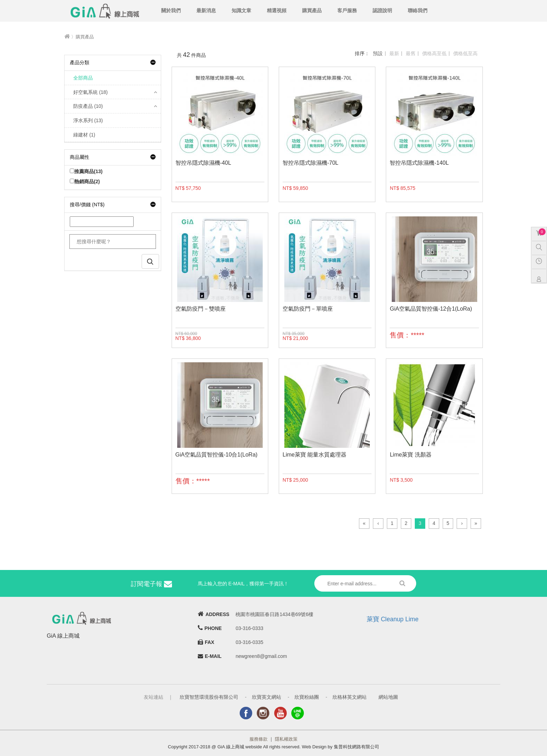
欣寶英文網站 (267, 697)
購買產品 (312, 10)
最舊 (411, 53)
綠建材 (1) (84, 135)
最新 (394, 53)
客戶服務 (347, 10)
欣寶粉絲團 (307, 697)
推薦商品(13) (86, 171)
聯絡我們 (418, 10)
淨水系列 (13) (88, 120)
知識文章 (241, 10)
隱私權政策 (286, 739)
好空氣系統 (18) (91, 92)
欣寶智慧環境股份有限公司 (209, 697)
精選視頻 (277, 10)
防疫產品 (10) (88, 106)
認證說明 (382, 10)
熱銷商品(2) (85, 181)
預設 (378, 53)
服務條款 (258, 739)
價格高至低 (434, 53)
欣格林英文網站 (350, 697)
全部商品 (83, 78)
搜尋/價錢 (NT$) (113, 205)
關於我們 (171, 10)
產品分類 (113, 62)
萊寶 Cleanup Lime (393, 619)
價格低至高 (465, 53)
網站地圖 (388, 697)
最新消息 (206, 10)
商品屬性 (113, 157)
